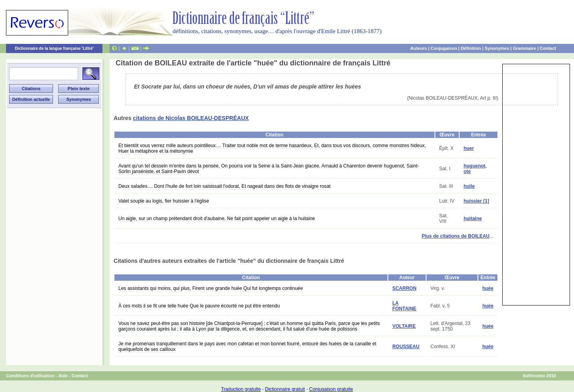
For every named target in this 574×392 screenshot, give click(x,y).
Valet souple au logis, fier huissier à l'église (164, 201)
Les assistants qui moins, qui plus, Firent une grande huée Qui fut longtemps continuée (211, 288)
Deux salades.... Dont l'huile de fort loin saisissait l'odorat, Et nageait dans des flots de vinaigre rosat (224, 186)
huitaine (473, 219)
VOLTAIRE (404, 326)
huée (488, 288)
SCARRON (404, 288)
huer (469, 148)
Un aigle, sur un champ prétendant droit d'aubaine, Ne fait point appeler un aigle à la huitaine (217, 219)
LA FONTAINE (404, 306)
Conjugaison (444, 48)
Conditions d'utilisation (30, 376)
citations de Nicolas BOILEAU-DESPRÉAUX (191, 118)
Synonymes (497, 48)
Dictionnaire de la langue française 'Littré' (54, 48)
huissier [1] (476, 201)
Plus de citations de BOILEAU (456, 236)
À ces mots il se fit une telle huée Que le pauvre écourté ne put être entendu (199, 306)
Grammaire (525, 48)
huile (469, 186)
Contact (548, 48)
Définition (471, 48)
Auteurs (419, 48)
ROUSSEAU (406, 347)
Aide (63, 376)
